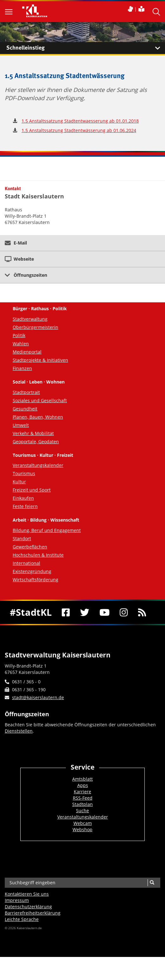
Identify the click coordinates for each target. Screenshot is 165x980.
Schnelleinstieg (86, 48)
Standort (22, 538)
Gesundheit (25, 409)
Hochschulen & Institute (38, 555)
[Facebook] (66, 612)
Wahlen (21, 344)
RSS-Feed (83, 798)
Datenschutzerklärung (28, 907)
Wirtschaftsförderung (35, 580)
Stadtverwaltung (30, 319)
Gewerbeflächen (30, 547)
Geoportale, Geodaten (36, 442)
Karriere (82, 792)
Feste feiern (25, 506)
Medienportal (27, 352)
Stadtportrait (26, 392)
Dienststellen (19, 731)
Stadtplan (82, 804)
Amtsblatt (82, 779)
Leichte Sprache (22, 919)
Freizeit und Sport (32, 490)
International (26, 563)
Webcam (83, 823)
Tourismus (24, 473)
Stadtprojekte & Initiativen (40, 360)
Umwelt (21, 425)
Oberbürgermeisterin (35, 327)
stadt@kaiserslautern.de (38, 697)
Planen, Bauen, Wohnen (38, 417)
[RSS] (142, 612)
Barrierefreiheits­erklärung (33, 913)
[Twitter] (85, 612)
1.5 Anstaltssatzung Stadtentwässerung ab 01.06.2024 (79, 130)
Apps (83, 785)
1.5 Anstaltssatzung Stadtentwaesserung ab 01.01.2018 (80, 121)
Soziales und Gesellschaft (40, 400)
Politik (19, 335)
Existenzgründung (32, 571)
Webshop (82, 829)
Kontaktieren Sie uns (27, 894)
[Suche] (152, 883)
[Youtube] (105, 612)
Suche (82, 811)
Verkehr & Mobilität (33, 433)
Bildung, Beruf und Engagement (47, 530)
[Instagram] (124, 612)
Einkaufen (23, 498)
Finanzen (22, 368)
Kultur (19, 482)
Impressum (17, 900)
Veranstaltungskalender (38, 465)
